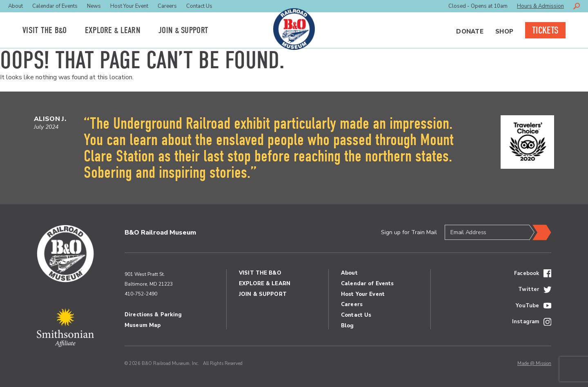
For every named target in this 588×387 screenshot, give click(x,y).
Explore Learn (113, 30)
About (16, 6)
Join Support (183, 30)
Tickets (545, 30)
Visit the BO (45, 30)
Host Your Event (129, 6)
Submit (540, 233)
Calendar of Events (55, 6)
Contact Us (199, 6)
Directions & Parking (153, 315)
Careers (167, 6)
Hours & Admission (540, 6)
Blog (347, 326)
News (94, 6)
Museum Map (143, 325)
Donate (470, 31)
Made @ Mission (534, 364)
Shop (504, 31)
